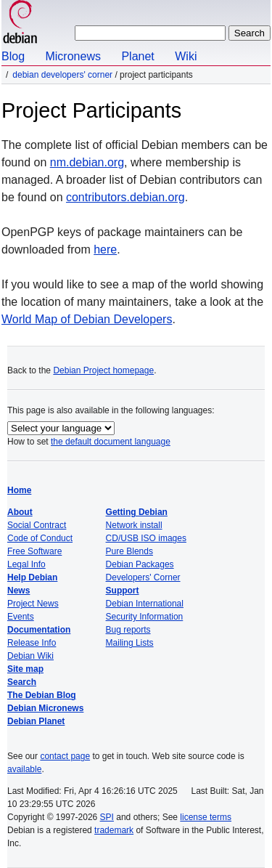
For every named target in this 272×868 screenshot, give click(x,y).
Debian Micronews (45, 708)
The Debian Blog (42, 695)
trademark (114, 830)
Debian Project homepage (103, 370)
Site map (25, 669)
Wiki (186, 56)
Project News (33, 604)
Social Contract (37, 525)
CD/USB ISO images (146, 538)
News (18, 591)
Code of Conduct (40, 538)
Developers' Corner (143, 577)
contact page (65, 756)
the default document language (111, 442)
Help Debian (32, 577)
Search (22, 682)
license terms (206, 817)
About (20, 512)
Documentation (39, 630)
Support (123, 591)
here (105, 250)
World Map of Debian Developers (87, 319)
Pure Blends (129, 551)
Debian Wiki (30, 656)
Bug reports (128, 630)
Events (21, 617)
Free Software (34, 551)
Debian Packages (140, 564)
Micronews (73, 56)
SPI (107, 817)
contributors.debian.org (125, 197)
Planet (137, 56)
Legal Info (26, 564)
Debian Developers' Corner (62, 75)
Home (19, 490)
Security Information (145, 617)
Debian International (145, 604)
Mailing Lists (130, 643)
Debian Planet (36, 721)
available (24, 769)
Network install (134, 525)
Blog (13, 56)
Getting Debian (137, 512)
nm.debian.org (87, 162)
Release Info (32, 643)
